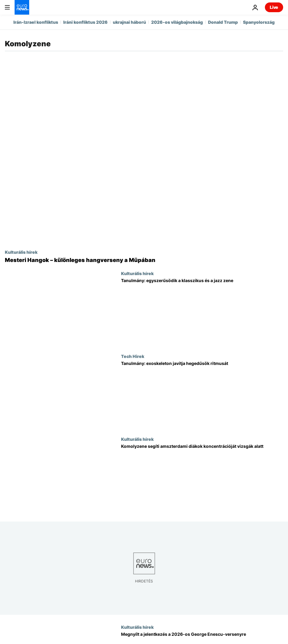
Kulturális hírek (21, 252)
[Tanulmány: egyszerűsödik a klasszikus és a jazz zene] (202, 312)
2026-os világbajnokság (177, 22)
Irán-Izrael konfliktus (36, 22)
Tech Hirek (133, 356)
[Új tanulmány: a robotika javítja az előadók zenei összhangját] (202, 395)
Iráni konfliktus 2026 (85, 22)
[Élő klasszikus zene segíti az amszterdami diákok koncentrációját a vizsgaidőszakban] (202, 478)
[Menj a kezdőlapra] (22, 7)
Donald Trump (223, 22)
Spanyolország (259, 22)
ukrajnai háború (129, 22)
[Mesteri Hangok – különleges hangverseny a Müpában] (144, 260)
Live (274, 7)
